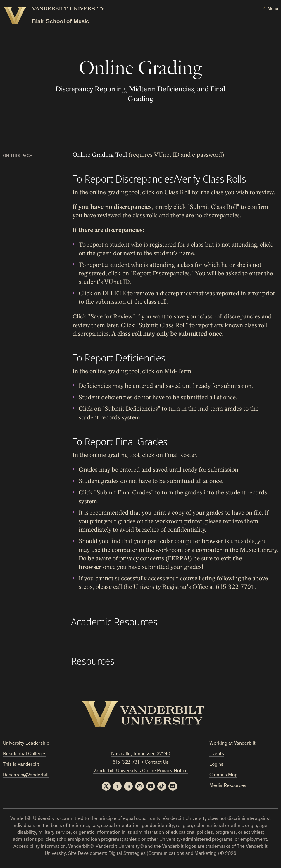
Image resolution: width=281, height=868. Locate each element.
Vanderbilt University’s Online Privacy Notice (140, 771)
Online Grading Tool (99, 155)
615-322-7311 (127, 763)
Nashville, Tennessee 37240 (141, 754)
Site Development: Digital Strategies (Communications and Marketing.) (144, 854)
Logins (216, 765)
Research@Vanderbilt (26, 775)
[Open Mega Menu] (269, 9)
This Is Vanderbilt (21, 765)
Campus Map (223, 775)
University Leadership (26, 744)
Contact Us (157, 763)
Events (217, 754)
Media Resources (228, 786)
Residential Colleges (25, 754)
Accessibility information (40, 847)
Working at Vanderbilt (232, 744)
